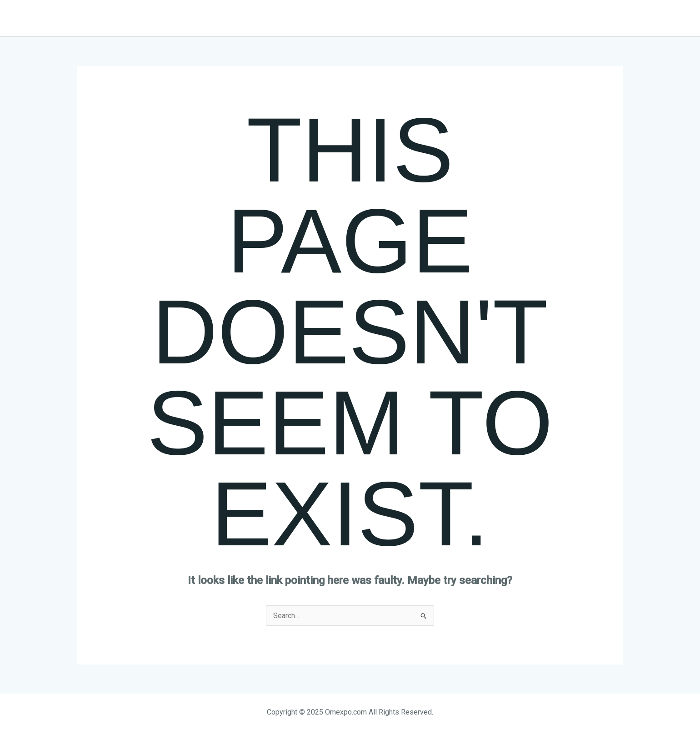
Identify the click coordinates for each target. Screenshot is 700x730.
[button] (592, 18)
